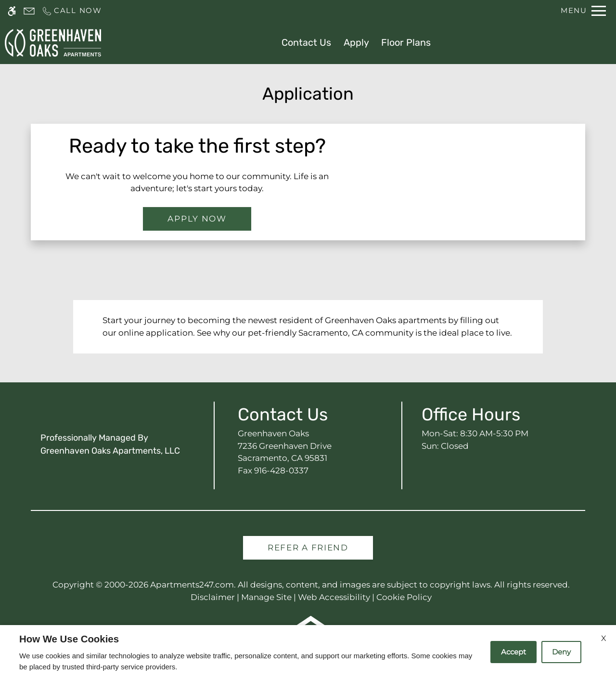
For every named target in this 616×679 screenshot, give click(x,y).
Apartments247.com (192, 585)
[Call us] (72, 11)
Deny (561, 652)
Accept (513, 652)
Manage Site (266, 597)
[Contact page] (29, 11)
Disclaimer (213, 597)
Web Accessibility (334, 597)
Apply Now (197, 219)
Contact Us (306, 42)
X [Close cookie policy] (604, 638)
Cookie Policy (404, 597)
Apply (356, 42)
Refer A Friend (308, 548)
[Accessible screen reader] (12, 11)
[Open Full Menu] (583, 11)
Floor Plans (406, 42)
